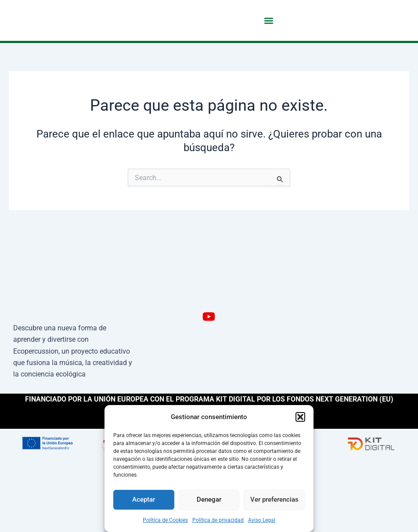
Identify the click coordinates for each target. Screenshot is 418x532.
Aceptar (144, 499)
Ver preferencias (274, 499)
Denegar (209, 499)
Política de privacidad (218, 520)
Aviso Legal (262, 520)
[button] (300, 417)
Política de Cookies (165, 520)
